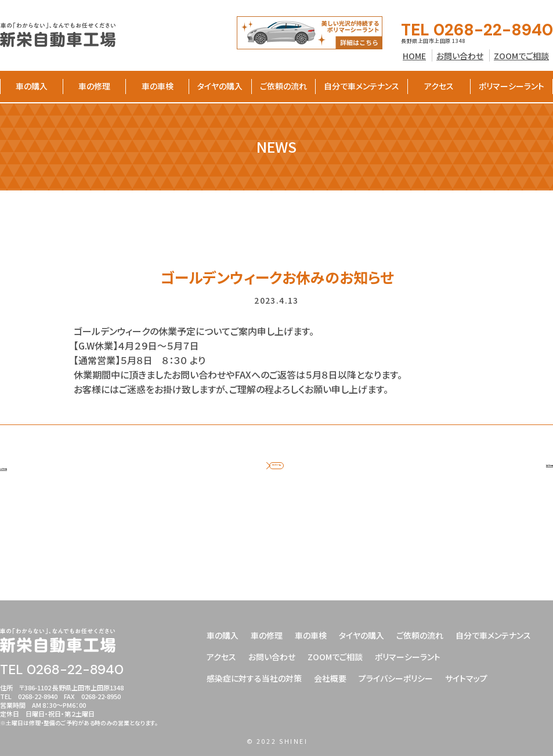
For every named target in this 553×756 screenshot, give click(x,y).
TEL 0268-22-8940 (477, 30)
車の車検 (158, 86)
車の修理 (94, 86)
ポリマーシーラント (512, 86)
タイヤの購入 (220, 86)
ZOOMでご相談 (521, 56)
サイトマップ (466, 678)
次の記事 (535, 478)
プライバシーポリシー (396, 678)
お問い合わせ (460, 56)
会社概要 (330, 678)
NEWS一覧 (276, 478)
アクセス (439, 86)
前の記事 (18, 478)
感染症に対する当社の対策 (254, 678)
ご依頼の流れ (283, 86)
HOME (414, 56)
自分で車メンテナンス (362, 86)
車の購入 (32, 86)
